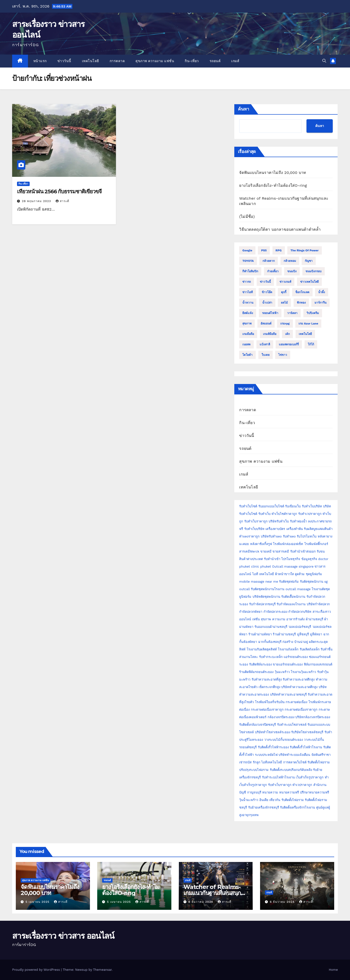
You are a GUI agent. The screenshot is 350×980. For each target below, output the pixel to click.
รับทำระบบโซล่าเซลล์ (292, 725)
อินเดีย (264, 800)
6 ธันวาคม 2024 (201, 902)
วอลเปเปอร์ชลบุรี (300, 627)
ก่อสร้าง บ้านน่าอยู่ (295, 642)
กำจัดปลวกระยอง (275, 612)
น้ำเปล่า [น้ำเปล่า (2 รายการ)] (267, 303)
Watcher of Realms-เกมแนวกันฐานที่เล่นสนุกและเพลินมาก (212, 893)
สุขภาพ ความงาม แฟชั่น (155, 61)
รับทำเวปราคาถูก (310, 514)
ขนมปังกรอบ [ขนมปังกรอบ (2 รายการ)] (314, 271)
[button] (324, 61)
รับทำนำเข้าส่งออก (303, 551)
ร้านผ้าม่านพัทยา (260, 634)
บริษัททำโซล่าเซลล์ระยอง (273, 732)
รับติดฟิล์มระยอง (260, 664)
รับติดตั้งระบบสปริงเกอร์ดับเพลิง (291, 770)
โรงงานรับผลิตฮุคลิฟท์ (262, 649)
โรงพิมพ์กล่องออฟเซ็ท (288, 544)
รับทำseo (289, 536)
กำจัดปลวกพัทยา (251, 612)
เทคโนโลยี (90, 61)
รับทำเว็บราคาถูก (256, 521)
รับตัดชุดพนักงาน (312, 582)
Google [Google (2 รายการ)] (247, 250)
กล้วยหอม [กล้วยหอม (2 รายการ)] (290, 261)
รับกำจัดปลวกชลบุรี (262, 604)
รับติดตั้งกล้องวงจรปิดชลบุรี (258, 725)
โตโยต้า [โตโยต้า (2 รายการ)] (247, 355)
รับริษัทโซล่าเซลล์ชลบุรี (307, 732)
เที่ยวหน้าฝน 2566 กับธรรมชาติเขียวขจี (59, 192)
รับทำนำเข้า (272, 559)
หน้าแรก (40, 61)
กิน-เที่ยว (192, 61)
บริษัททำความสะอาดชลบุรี (288, 695)
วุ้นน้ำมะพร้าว (249, 800)
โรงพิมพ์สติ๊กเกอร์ (316, 544)
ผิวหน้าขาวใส (284, 574)
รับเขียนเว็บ (293, 506)
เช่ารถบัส (245, 762)
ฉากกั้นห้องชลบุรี (270, 642)
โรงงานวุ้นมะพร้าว (303, 672)
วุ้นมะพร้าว (282, 672)
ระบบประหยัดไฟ (266, 755)
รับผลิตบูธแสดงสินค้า (318, 529)
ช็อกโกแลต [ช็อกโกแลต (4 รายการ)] (302, 292)
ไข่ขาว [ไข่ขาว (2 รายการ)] (283, 355)
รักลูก (257, 762)
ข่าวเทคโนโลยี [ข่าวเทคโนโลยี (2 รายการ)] (309, 282)
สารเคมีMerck (249, 551)
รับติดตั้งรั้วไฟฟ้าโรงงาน (306, 747)
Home (333, 970)
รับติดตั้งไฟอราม (319, 762)
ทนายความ (270, 792)
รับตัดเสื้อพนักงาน (293, 597)
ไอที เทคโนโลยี (263, 574)
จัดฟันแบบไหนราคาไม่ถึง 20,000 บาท (273, 173)
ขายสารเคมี (281, 551)
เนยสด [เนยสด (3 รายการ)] (246, 344)
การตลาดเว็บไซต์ (295, 762)
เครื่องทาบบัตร (275, 529)
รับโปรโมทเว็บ (307, 536)
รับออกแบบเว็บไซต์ (272, 506)
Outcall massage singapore (293, 567)
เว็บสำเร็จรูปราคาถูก (310, 777)
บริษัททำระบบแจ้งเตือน (294, 755)
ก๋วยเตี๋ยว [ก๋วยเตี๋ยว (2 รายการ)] (273, 271)
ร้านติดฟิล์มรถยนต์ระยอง (256, 672)
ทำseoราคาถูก (249, 536)
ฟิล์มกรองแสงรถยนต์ (318, 664)
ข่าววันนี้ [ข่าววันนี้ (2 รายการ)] (265, 282)
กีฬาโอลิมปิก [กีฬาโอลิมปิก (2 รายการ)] (250, 271)
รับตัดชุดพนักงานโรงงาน (268, 589)
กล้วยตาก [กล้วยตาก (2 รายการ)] (269, 261)
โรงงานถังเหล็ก (288, 649)
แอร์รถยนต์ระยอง (296, 657)
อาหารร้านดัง (295, 619)
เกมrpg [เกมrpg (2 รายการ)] (285, 324)
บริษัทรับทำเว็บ (279, 521)
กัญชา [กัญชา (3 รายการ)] (309, 261)
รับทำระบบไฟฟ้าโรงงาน (278, 777)
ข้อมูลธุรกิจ (309, 559)
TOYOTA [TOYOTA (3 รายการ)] (248, 261)
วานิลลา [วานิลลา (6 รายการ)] (292, 313)
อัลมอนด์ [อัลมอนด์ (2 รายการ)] (266, 324)
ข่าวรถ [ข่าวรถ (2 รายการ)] (247, 282)
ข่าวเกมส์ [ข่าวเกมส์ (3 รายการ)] (285, 282)
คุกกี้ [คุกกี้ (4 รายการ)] (284, 292)
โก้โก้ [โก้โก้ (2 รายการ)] (311, 344)
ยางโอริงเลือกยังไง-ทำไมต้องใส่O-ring (273, 185)
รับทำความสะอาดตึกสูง (299, 679)
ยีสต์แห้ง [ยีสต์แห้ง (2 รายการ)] (248, 313)
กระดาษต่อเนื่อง (296, 702)
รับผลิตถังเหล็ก (310, 649)
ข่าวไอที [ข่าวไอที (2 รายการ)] (248, 292)
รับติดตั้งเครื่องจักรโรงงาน (298, 807)
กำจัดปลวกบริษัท (300, 612)
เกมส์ (235, 61)
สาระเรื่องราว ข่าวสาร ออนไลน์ (63, 936)
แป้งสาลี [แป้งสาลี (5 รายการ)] (265, 344)
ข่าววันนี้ (64, 61)
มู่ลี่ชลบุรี (303, 634)
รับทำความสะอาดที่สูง (267, 679)
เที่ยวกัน (275, 800)
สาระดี (62, 201)
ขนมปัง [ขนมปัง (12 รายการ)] (292, 271)
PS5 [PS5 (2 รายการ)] (264, 250)
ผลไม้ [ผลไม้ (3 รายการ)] (284, 303)
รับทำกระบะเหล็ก (271, 657)
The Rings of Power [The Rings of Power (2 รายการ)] (305, 250)
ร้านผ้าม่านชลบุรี (284, 634)
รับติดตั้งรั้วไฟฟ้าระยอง (273, 747)
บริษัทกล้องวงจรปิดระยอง (313, 717)
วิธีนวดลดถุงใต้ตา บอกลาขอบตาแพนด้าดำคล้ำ (280, 229)
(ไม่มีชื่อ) (247, 217)
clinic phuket (261, 567)
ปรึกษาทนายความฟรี (315, 792)
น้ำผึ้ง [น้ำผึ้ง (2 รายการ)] (322, 292)
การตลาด (117, 61)
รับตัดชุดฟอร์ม (289, 582)
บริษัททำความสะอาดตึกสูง (299, 687)
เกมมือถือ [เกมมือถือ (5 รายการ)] (248, 334)
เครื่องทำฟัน (295, 529)
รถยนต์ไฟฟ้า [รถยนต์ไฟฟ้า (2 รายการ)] (270, 313)
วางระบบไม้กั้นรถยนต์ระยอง (284, 740)
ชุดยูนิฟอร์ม (314, 574)
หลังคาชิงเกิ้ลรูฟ (261, 544)
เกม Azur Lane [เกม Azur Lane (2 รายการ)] (308, 324)
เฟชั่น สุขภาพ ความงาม (269, 619)
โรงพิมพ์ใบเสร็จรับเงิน (270, 702)
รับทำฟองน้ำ (298, 521)
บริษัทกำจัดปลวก (318, 604)
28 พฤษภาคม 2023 (37, 201)
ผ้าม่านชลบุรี (315, 619)
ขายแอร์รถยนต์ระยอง (288, 664)
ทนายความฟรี (289, 792)
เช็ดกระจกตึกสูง (269, 687)
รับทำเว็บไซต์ (248, 506)
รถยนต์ (215, 61)
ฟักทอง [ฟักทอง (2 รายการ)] (301, 303)
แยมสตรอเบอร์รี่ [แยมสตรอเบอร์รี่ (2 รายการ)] (289, 344)
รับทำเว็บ (264, 514)
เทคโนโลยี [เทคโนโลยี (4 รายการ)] (305, 334)
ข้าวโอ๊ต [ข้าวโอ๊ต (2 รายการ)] (267, 292)
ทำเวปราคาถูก (302, 785)
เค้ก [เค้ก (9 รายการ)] (287, 334)
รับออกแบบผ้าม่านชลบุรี (271, 627)
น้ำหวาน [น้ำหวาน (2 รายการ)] (248, 303)
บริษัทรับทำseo (271, 536)
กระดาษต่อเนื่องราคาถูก (267, 710)
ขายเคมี (266, 551)
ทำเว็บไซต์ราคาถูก (284, 514)
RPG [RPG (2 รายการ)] (279, 250)
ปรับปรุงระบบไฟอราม (254, 770)
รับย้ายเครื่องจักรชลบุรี (264, 807)
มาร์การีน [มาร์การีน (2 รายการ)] (320, 303)
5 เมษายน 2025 (38, 902)
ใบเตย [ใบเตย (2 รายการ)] (266, 355)
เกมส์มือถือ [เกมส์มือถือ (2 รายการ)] (270, 334)
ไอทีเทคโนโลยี (272, 762)
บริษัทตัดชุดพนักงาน (266, 597)
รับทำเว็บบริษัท (312, 506)
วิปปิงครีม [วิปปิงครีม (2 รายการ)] (313, 313)
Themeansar (102, 970)
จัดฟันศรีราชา (321, 755)
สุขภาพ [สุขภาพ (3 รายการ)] (247, 324)
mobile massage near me (259, 582)
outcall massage (298, 589)
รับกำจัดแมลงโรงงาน (291, 604)
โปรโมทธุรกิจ (291, 559)
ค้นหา (244, 109)
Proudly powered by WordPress (37, 970)
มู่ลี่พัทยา (316, 634)
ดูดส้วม (300, 574)
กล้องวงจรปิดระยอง (281, 717)
